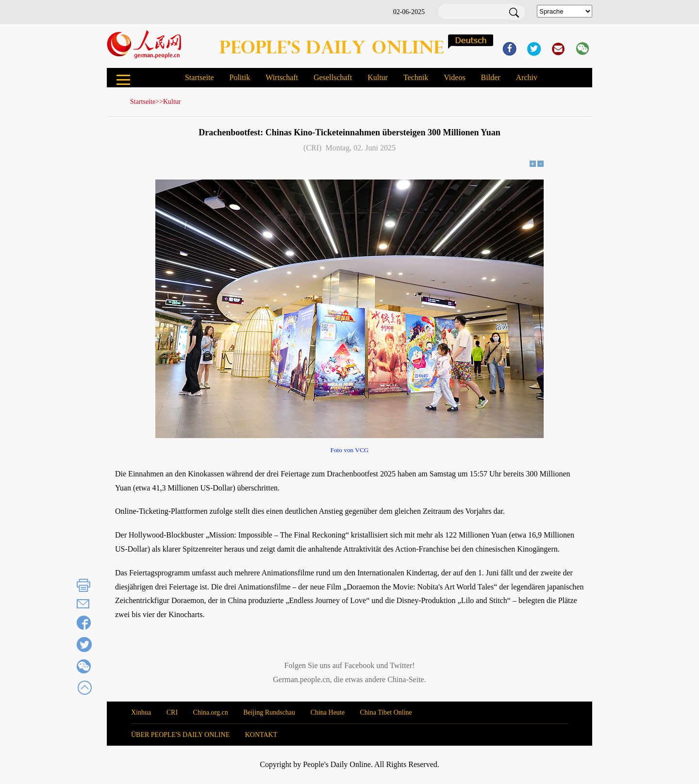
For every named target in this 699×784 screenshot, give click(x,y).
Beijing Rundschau (269, 712)
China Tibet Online (386, 712)
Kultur (378, 77)
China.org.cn (211, 712)
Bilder (491, 77)
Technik (416, 77)
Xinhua (141, 712)
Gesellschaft (333, 77)
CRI (172, 712)
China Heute (328, 712)
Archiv (527, 77)
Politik (240, 77)
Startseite (200, 77)
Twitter (401, 665)
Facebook (359, 665)
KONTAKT (261, 735)
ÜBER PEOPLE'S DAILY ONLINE (180, 735)
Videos (454, 77)
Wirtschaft (282, 77)
